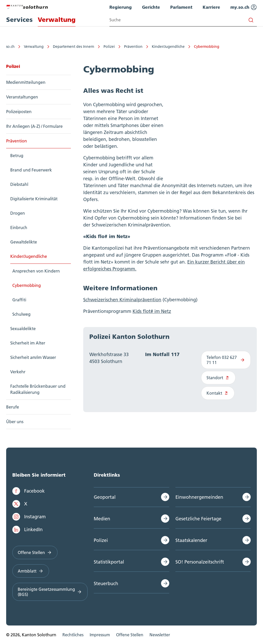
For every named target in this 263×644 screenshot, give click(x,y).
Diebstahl (19, 184)
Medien (102, 519)
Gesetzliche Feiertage (198, 519)
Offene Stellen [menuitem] (130, 635)
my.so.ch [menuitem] (244, 7)
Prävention (133, 47)
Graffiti (19, 300)
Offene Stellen (35, 552)
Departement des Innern (74, 47)
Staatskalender (191, 540)
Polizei (109, 47)
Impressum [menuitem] (100, 635)
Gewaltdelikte (24, 242)
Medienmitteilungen (26, 82)
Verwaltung (34, 47)
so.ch (10, 47)
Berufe (13, 407)
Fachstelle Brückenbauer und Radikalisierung (38, 389)
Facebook (29, 491)
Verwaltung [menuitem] (57, 20)
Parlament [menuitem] (181, 7)
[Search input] (183, 20)
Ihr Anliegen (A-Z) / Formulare (34, 126)
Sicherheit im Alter (28, 343)
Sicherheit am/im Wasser (33, 357)
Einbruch (19, 228)
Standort (218, 378)
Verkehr (18, 372)
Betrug (17, 156)
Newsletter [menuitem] (160, 635)
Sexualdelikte (23, 329)
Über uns (15, 422)
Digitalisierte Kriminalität (34, 199)
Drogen (18, 213)
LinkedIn (27, 530)
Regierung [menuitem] (121, 7)
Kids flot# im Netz (152, 311)
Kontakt (218, 393)
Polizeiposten (19, 112)
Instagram (29, 517)
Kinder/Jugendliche (168, 47)
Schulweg (21, 314)
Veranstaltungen (22, 97)
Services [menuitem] (19, 20)
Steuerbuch (106, 583)
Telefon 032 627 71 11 (226, 360)
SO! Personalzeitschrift (200, 562)
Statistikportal (109, 562)
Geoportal (105, 497)
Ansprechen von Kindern (36, 271)
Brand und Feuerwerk (31, 170)
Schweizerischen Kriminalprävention (122, 300)
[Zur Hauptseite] (27, 6)
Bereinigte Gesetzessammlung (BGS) (50, 592)
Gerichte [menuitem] (151, 7)
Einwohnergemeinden (199, 497)
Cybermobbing (207, 47)
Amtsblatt (31, 571)
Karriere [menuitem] (211, 7)
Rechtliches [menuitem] (73, 635)
